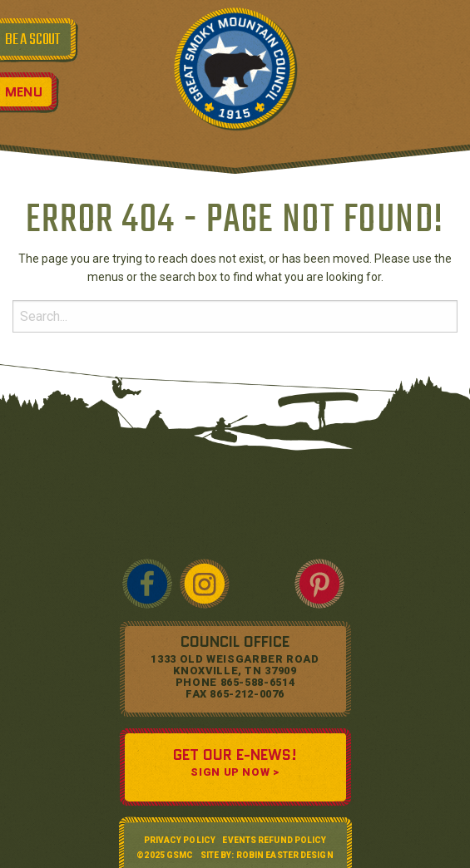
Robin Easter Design (285, 855)
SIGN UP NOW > (235, 772)
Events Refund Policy (274, 840)
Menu (24, 92)
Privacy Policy (180, 840)
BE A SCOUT (32, 40)
